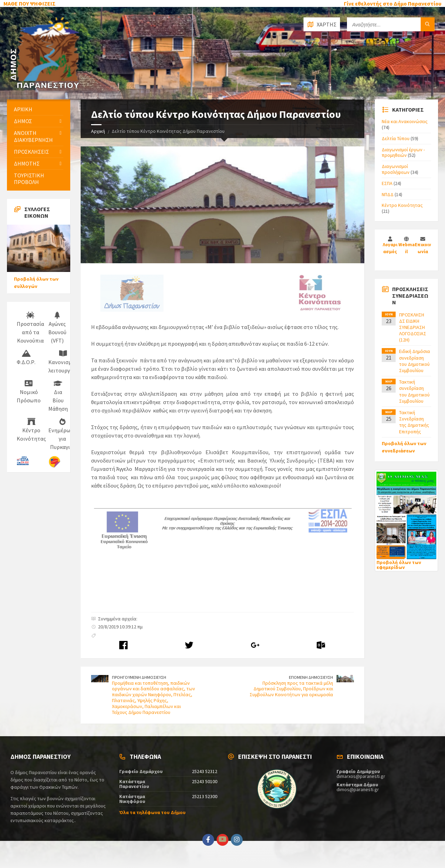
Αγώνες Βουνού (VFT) (57, 328)
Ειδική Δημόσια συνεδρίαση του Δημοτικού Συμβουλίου (415, 361)
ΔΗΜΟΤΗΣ (27, 163)
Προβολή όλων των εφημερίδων (399, 565)
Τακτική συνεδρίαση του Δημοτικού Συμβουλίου (414, 391)
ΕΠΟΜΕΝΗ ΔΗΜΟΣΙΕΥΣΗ (311, 677)
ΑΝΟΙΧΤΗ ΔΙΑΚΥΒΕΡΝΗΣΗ (33, 136)
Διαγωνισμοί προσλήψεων (396, 169)
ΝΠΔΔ (388, 194)
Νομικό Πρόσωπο (29, 392)
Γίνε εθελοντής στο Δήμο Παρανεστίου (393, 3)
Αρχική (98, 131)
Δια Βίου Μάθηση (58, 396)
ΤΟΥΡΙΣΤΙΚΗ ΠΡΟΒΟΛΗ (29, 179)
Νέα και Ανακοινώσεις (405, 121)
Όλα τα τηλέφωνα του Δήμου (152, 812)
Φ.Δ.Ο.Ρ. (26, 358)
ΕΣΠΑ (387, 183)
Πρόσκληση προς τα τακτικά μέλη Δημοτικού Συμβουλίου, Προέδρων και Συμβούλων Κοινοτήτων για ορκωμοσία (291, 689)
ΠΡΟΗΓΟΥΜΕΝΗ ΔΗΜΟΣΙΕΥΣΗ (139, 677)
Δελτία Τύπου (396, 138)
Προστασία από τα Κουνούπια (30, 328)
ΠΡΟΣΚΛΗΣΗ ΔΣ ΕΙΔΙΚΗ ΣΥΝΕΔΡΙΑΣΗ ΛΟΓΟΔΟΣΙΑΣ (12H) (413, 327)
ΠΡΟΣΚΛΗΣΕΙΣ (31, 152)
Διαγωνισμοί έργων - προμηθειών (403, 152)
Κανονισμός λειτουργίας (63, 362)
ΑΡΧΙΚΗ (23, 109)
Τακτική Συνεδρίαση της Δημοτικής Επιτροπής (414, 422)
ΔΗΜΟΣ (23, 121)
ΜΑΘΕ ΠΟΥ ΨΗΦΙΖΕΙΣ (30, 3)
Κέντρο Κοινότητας (31, 430)
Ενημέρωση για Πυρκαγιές (62, 434)
